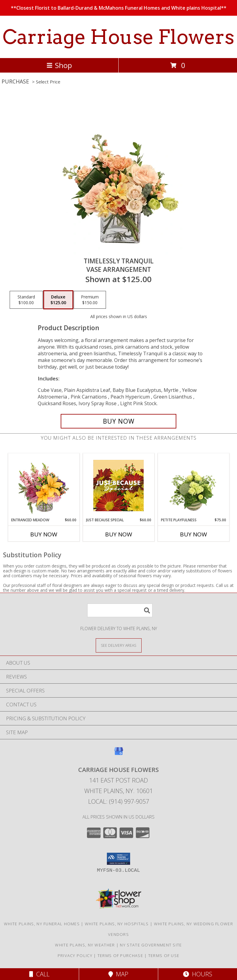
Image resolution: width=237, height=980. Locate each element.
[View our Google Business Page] (119, 754)
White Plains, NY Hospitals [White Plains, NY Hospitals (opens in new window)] (117, 924)
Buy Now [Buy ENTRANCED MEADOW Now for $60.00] (44, 534)
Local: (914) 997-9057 (119, 801)
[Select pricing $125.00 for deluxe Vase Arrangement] (58, 300)
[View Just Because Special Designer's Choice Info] (118, 485)
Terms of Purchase (120, 956)
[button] (118, 859)
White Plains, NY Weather (85, 945)
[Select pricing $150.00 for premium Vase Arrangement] (90, 300)
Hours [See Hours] (198, 974)
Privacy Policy (75, 956)
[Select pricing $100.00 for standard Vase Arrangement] (26, 300)
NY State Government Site (151, 945)
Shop (59, 65)
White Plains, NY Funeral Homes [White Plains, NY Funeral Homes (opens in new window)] (42, 924)
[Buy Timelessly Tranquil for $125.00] (118, 421)
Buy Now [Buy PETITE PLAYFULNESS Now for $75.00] (194, 534)
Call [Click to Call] (39, 974)
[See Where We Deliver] (119, 645)
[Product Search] (120, 610)
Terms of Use (164, 956)
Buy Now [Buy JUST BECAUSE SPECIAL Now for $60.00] (119, 534)
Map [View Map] (118, 974)
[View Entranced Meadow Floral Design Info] (44, 485)
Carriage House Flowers (118, 37)
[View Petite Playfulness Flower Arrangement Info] (193, 485)
